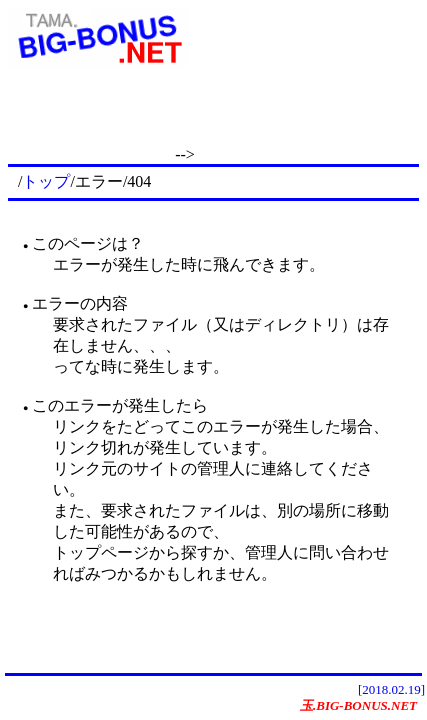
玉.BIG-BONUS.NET (358, 705)
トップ (46, 181)
